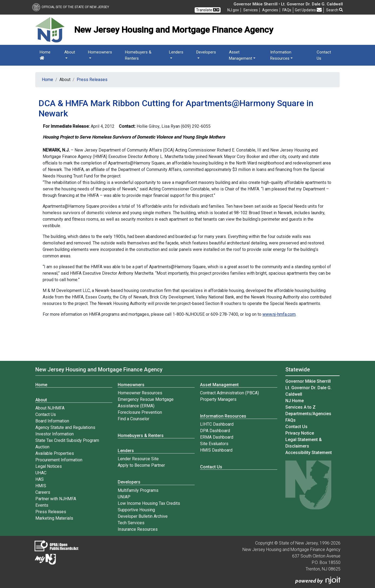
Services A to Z (300, 407)
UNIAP (124, 497)
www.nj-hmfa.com (279, 314)
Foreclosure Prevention (140, 412)
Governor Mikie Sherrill (308, 381)
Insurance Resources (138, 529)
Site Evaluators (214, 444)
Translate (208, 10)
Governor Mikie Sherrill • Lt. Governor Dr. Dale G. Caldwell (288, 4)
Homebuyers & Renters (138, 55)
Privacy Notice (300, 433)
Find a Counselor (134, 419)
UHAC (41, 473)
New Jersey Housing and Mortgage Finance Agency (99, 369)
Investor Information (55, 434)
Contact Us (324, 55)
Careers (43, 492)
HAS (40, 479)
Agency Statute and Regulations (65, 427)
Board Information (52, 421)
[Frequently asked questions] (287, 10)
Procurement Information (59, 460)
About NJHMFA (50, 408)
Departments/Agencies (308, 414)
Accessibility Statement (309, 453)
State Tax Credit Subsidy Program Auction (67, 444)
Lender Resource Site (138, 459)
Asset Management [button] (241, 55)
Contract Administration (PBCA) (229, 393)
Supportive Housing (136, 510)
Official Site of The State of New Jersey (71, 7)
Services (251, 10)
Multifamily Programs (138, 490)
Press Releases (92, 80)
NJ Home (295, 401)
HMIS (41, 486)
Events (42, 505)
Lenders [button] (176, 52)
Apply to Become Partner (141, 465)
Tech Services (131, 523)
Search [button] (335, 10)
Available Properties (55, 453)
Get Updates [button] (308, 10)
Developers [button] (206, 52)
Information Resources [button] (281, 55)
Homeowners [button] (100, 52)
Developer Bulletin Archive (143, 516)
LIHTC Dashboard (217, 424)
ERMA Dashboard (217, 437)
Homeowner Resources (140, 393)
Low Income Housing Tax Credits (149, 503)
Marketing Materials (54, 518)
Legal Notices (49, 466)
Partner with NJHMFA (56, 499)
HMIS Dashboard (216, 450)
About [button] (70, 52)
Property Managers (218, 399)
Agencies (270, 10)
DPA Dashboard (215, 431)
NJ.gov (233, 10)
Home (45, 55)
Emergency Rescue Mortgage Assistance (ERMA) (146, 403)
